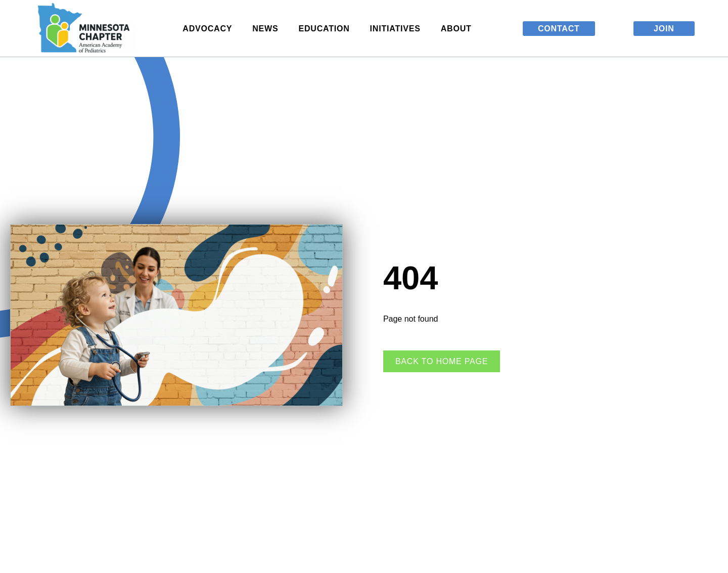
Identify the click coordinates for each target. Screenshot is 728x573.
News (268, 28)
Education (326, 28)
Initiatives (398, 28)
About (459, 28)
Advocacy (210, 28)
